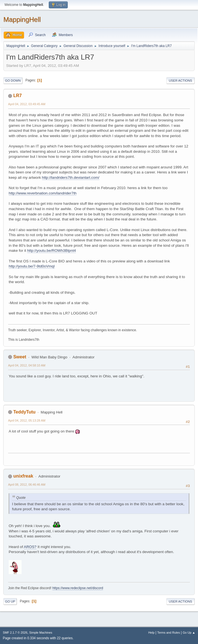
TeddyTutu (24, 412)
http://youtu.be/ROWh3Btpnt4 (52, 251)
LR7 (17, 96)
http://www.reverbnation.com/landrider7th (43, 193)
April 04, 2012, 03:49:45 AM (27, 104)
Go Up (10, 601)
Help (152, 633)
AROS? (30, 547)
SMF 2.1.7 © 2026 (15, 633)
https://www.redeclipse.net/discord (78, 588)
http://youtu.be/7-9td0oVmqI (32, 266)
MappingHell (22, 19)
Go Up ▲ (189, 633)
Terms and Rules (169, 633)
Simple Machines (41, 633)
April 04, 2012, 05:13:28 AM (27, 420)
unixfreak (23, 476)
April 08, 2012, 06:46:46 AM (27, 485)
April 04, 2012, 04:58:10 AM (27, 365)
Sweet (20, 357)
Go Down (13, 81)
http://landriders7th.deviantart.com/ (71, 178)
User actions (180, 81)
